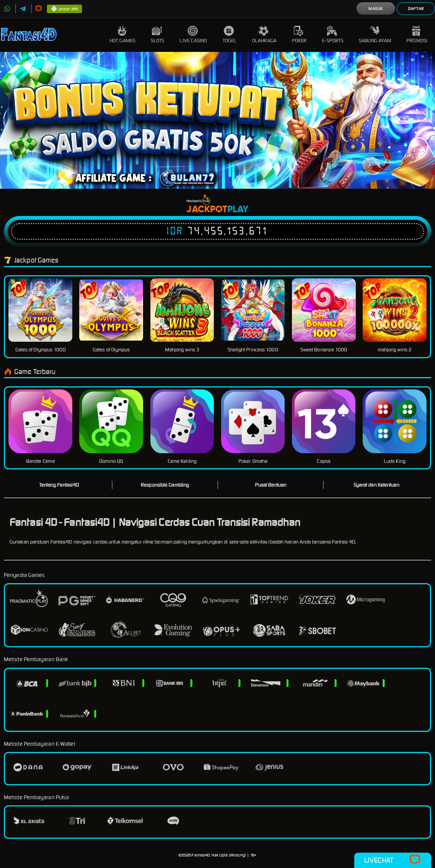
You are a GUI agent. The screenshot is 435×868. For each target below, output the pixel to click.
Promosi (417, 35)
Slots (158, 35)
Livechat (392, 860)
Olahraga (264, 35)
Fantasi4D (201, 855)
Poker (299, 35)
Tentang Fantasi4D (59, 485)
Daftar (416, 9)
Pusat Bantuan (271, 485)
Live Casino (193, 35)
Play (238, 210)
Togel (230, 35)
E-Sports (333, 35)
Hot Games (122, 35)
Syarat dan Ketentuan (376, 485)
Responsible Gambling (165, 485)
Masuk (376, 9)
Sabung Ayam (375, 35)
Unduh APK (64, 9)
